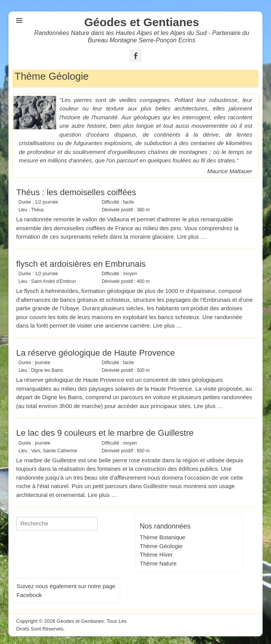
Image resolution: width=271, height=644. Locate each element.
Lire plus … (192, 237)
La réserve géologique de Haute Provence (95, 353)
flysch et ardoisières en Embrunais (81, 264)
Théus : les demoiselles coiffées (76, 192)
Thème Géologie (161, 546)
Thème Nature (158, 563)
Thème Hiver (156, 555)
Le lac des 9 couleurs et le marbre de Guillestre (105, 433)
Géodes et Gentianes (142, 22)
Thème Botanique (162, 537)
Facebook (29, 595)
